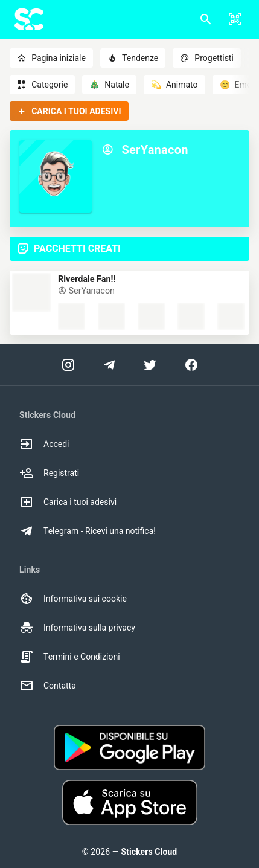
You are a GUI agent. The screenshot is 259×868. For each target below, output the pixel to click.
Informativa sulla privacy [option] (77, 628)
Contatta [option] (48, 686)
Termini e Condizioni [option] (70, 657)
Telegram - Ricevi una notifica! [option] (88, 531)
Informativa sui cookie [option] (73, 599)
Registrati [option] (49, 473)
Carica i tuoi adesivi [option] (68, 502)
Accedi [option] (44, 444)
